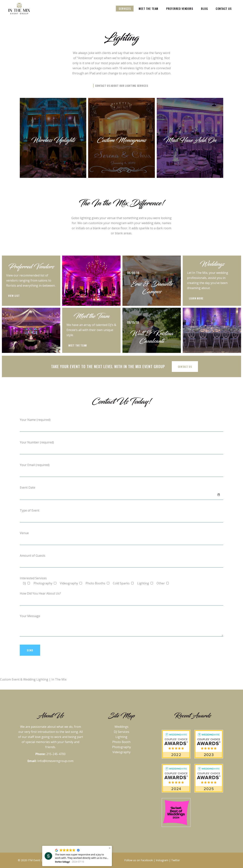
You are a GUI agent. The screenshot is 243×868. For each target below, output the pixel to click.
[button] (110, 848)
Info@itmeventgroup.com (55, 761)
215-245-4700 (56, 754)
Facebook (147, 860)
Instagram (162, 860)
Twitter (176, 860)
